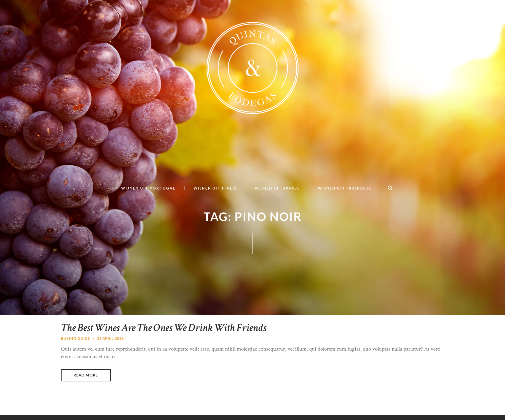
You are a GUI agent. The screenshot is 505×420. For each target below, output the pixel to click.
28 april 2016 (111, 356)
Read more (86, 393)
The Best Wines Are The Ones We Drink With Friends (174, 345)
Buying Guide (76, 356)
